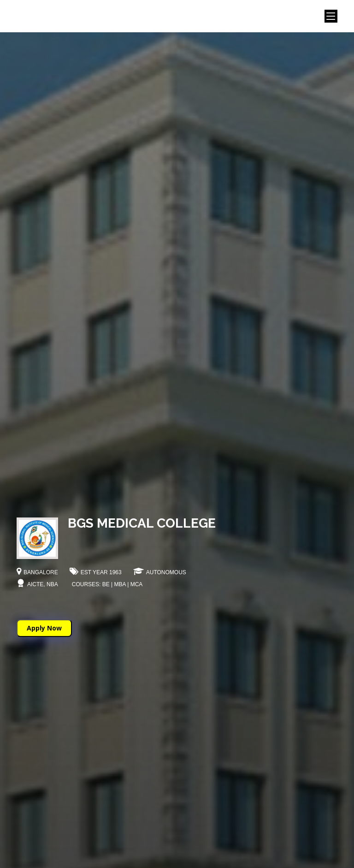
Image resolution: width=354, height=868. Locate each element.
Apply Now (44, 628)
